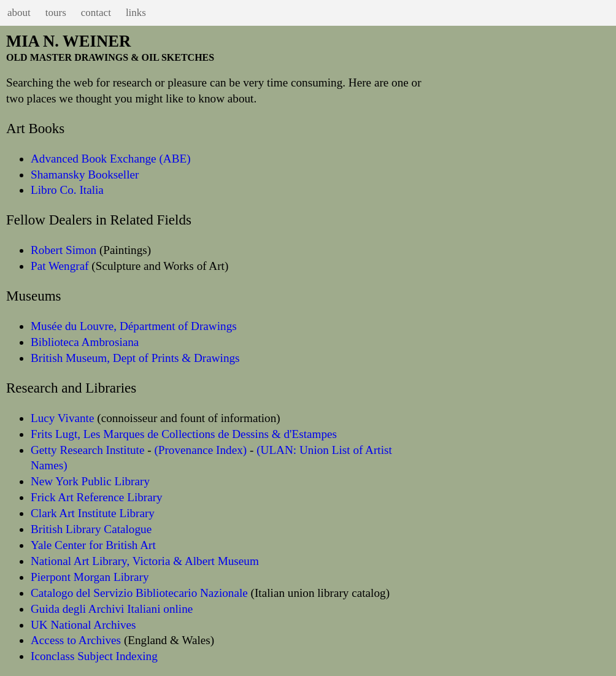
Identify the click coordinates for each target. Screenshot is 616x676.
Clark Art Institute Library (93, 513)
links (136, 13)
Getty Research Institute (87, 450)
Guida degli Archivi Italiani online (112, 609)
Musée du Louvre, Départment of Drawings (134, 326)
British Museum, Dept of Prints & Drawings (135, 358)
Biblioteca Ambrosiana (85, 342)
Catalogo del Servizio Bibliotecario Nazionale (139, 593)
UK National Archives (83, 625)
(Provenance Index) (200, 450)
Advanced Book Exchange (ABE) (111, 159)
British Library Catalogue (91, 529)
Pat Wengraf (60, 266)
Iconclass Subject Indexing (94, 656)
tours (56, 13)
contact (96, 13)
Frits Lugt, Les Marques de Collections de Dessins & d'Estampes (184, 434)
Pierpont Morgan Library (90, 577)
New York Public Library (90, 481)
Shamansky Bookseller (85, 175)
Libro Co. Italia (67, 190)
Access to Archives (76, 640)
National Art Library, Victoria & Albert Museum (145, 561)
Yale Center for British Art (93, 545)
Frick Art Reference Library (97, 497)
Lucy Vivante (62, 418)
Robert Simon (64, 250)
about (19, 13)
